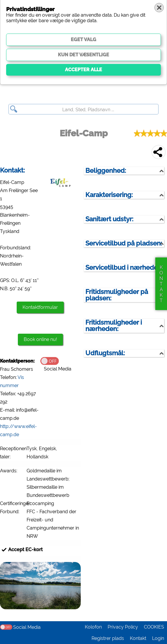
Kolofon (93, 627)
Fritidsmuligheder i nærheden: (114, 326)
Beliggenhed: (106, 171)
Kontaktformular (40, 307)
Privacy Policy (123, 627)
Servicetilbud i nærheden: (124, 268)
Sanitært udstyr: (109, 219)
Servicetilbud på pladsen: (124, 243)
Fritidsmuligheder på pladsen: (117, 295)
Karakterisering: (109, 195)
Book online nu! (40, 339)
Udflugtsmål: (105, 353)
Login (158, 638)
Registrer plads (108, 638)
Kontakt (138, 638)
